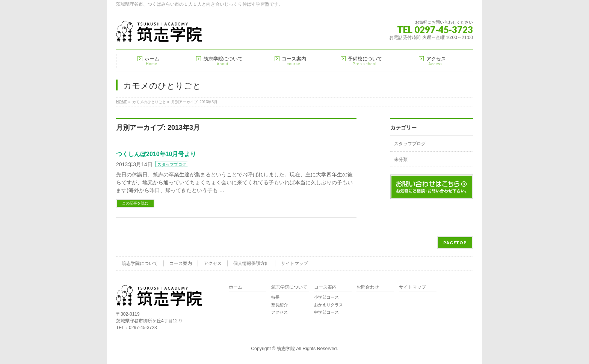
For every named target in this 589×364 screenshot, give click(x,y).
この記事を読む (135, 203)
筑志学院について (140, 263)
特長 (275, 297)
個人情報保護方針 (251, 263)
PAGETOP (455, 243)
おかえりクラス (328, 305)
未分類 (401, 159)
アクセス (213, 263)
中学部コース (326, 312)
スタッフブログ (172, 164)
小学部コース (326, 297)
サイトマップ (294, 263)
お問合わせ (368, 287)
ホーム (236, 287)
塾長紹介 (279, 305)
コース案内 (181, 263)
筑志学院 (286, 349)
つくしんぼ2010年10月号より (156, 154)
